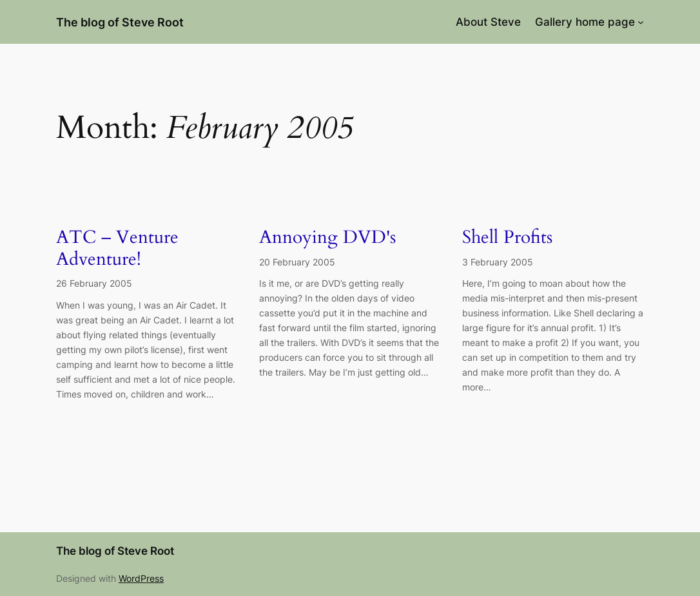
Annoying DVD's (327, 238)
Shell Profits (507, 238)
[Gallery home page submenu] (641, 22)
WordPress (141, 578)
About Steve (488, 22)
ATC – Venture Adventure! (117, 248)
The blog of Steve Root (120, 22)
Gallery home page (585, 22)
